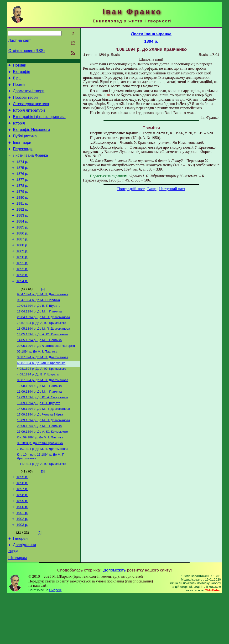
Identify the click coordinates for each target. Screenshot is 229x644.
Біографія (21, 73)
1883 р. (22, 233)
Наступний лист (172, 189)
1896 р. (22, 525)
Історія (19, 130)
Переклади (23, 159)
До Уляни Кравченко (41, 395)
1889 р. (22, 273)
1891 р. (22, 287)
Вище (152, 189)
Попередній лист (131, 189)
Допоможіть (114, 619)
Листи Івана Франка (30, 166)
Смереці (55, 639)
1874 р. (22, 173)
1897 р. (22, 531)
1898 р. (22, 538)
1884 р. (22, 240)
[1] (43, 314)
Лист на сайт (20, 40)
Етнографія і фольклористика (39, 123)
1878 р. (22, 200)
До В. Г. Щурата (39, 333)
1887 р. (22, 260)
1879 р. (22, 207)
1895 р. (22, 518)
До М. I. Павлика (40, 475)
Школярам (18, 607)
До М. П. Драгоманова (43, 320)
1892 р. (22, 293)
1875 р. (22, 180)
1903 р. (22, 571)
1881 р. (22, 220)
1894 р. (22, 307)
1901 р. (22, 558)
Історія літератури (29, 116)
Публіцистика (25, 145)
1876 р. (22, 187)
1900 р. (22, 551)
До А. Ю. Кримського (42, 351)
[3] (43, 512)
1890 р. (22, 280)
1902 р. (22, 565)
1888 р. (22, 267)
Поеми (19, 87)
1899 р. (22, 545)
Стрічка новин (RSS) (26, 51)
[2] (40, 579)
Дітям (13, 600)
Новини (20, 66)
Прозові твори (25, 102)
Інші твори (22, 152)
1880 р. (22, 213)
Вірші (18, 80)
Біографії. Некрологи (31, 138)
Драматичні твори (29, 95)
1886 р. (22, 253)
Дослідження (24, 593)
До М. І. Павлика (38, 327)
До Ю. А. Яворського (42, 432)
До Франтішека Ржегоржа (46, 376)
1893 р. (22, 300)
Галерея (20, 586)
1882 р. (22, 227)
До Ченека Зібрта (40, 451)
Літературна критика (31, 109)
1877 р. (22, 193)
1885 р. (22, 247)
